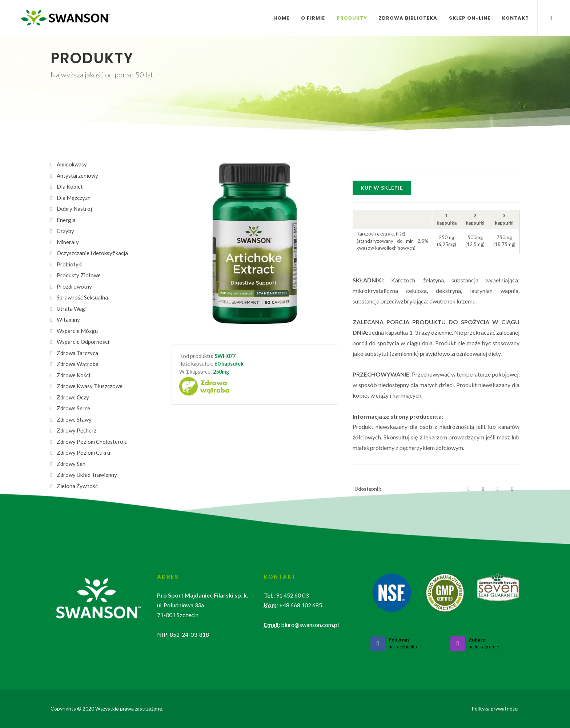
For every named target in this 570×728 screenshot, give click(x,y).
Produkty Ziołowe (79, 275)
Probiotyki (70, 264)
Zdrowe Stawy (74, 419)
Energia (66, 220)
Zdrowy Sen (71, 464)
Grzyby (65, 231)
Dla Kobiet (70, 186)
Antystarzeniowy (77, 176)
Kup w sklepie (382, 188)
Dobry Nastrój (74, 209)
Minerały (68, 242)
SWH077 (225, 356)
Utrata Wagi (72, 309)
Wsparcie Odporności (83, 342)
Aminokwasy (72, 164)
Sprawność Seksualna (82, 297)
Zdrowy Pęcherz (77, 430)
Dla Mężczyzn (74, 198)
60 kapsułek (229, 364)
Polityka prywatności (495, 709)
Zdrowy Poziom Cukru (83, 453)
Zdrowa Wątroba (78, 364)
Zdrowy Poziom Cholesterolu (92, 442)
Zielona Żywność (77, 486)
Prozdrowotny (74, 286)
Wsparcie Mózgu (77, 331)
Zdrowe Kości (73, 375)
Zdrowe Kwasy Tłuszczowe (90, 386)
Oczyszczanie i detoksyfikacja (92, 253)
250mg (221, 372)
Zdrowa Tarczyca (77, 353)
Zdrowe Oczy (73, 397)
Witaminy (68, 319)
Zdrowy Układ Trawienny (87, 475)
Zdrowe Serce (73, 408)
